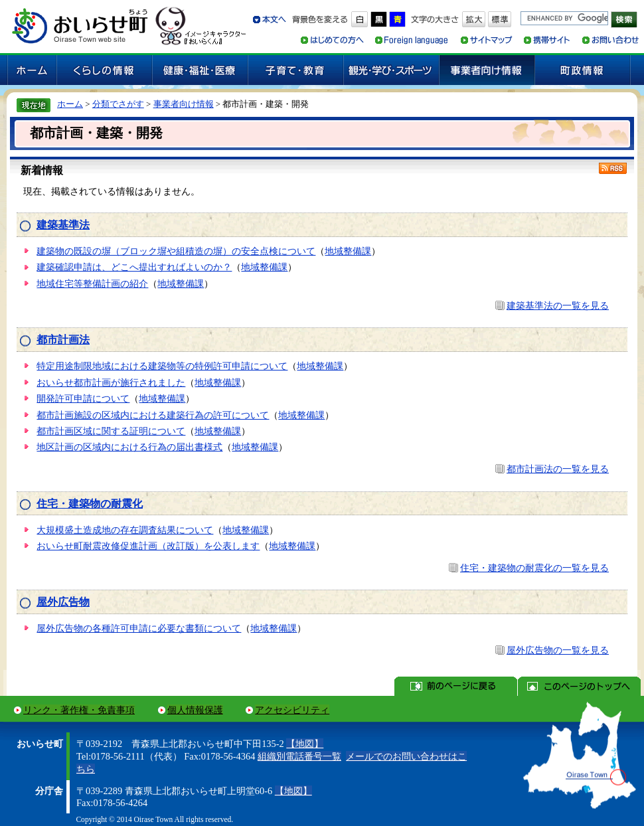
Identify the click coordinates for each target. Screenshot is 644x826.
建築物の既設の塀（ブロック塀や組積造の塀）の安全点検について (176, 251)
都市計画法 (63, 340)
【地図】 (305, 744)
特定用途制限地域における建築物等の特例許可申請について (162, 366)
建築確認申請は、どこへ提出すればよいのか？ (134, 267)
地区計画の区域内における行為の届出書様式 (129, 447)
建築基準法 (63, 225)
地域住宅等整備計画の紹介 (92, 284)
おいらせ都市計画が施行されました (111, 382)
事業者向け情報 (184, 104)
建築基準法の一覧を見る (558, 305)
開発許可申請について (83, 398)
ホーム (70, 104)
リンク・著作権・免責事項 (79, 710)
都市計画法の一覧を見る (558, 469)
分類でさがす (118, 104)
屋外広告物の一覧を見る (558, 650)
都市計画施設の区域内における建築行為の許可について (153, 415)
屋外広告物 (63, 602)
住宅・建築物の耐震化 (90, 504)
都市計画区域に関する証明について (111, 431)
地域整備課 (348, 251)
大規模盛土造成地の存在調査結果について (125, 530)
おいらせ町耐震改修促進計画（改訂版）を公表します (148, 546)
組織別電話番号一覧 (299, 756)
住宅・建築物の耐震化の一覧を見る (534, 568)
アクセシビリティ (292, 710)
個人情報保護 (195, 710)
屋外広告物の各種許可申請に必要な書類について (139, 628)
